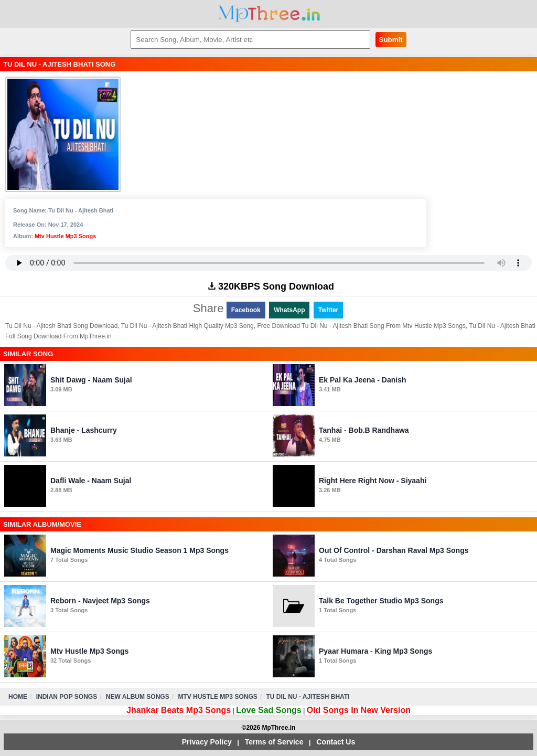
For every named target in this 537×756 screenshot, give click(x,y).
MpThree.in (269, 14)
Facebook (246, 310)
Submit (391, 40)
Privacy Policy (207, 742)
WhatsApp (289, 310)
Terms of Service (274, 742)
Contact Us (336, 742)
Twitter (328, 310)
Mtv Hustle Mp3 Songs (65, 236)
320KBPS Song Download (271, 286)
